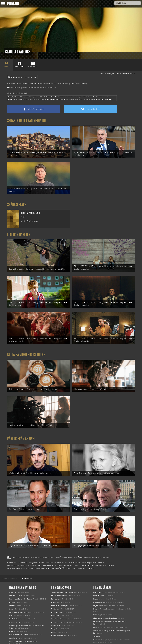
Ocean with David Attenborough (20, 601)
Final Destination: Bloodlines (19, 623)
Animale (12, 620)
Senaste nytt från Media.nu (27, 121)
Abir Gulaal (13, 604)
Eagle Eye (54, 621)
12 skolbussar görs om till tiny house (105, 607)
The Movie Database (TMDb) (70, 551)
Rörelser (12, 591)
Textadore (97, 625)
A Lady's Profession (73, 83)
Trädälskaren (56, 598)
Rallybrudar (55, 604)
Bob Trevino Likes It (16, 584)
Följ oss (96, 594)
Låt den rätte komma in (59, 584)
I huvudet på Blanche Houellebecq (21, 588)
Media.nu (97, 628)
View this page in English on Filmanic (22, 77)
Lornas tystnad (56, 588)
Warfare (12, 598)
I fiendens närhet (57, 601)
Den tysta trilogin (15, 611)
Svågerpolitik (98, 634)
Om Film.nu (97, 581)
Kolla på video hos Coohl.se (26, 349)
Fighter (54, 591)
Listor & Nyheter (19, 232)
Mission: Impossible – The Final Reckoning (23, 630)
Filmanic (96, 598)
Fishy (53, 618)
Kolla (95, 616)
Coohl (95, 603)
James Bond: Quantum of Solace (62, 581)
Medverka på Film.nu (100, 591)
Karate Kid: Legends (16, 639)
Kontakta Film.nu (99, 584)
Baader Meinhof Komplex (60, 594)
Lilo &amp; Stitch (15, 636)
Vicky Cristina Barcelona (59, 608)
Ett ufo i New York (57, 624)
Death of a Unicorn (15, 608)
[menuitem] (4, 567)
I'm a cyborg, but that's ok (60, 611)
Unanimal (13, 594)
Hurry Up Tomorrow (16, 627)
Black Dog (12, 581)
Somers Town (56, 614)
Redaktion (97, 588)
